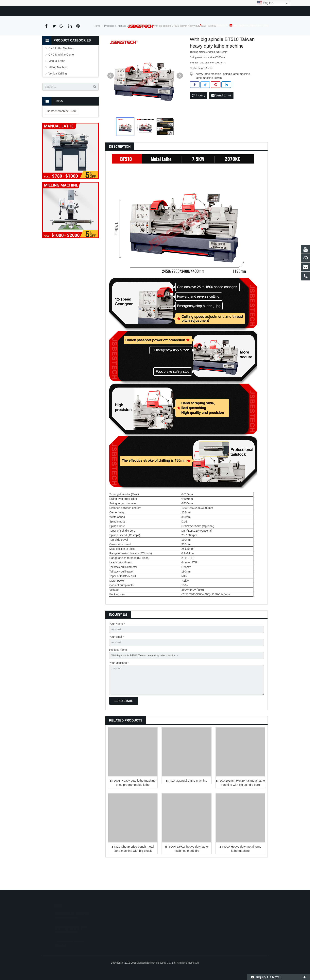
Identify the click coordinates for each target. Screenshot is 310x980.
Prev (111, 96)
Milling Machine (58, 88)
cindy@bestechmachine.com (92, 10)
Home (97, 46)
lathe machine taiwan (209, 98)
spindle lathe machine (237, 94)
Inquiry (198, 116)
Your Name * (117, 644)
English (265, 3)
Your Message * (119, 685)
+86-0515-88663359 (57, 10)
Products (109, 46)
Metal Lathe (143, 46)
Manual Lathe (125, 46)
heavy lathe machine (208, 94)
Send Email (221, 116)
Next (180, 96)
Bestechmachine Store (62, 131)
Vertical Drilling (58, 94)
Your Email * (117, 658)
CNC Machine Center (62, 75)
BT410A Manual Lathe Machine (187, 806)
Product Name (118, 672)
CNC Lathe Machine (61, 69)
